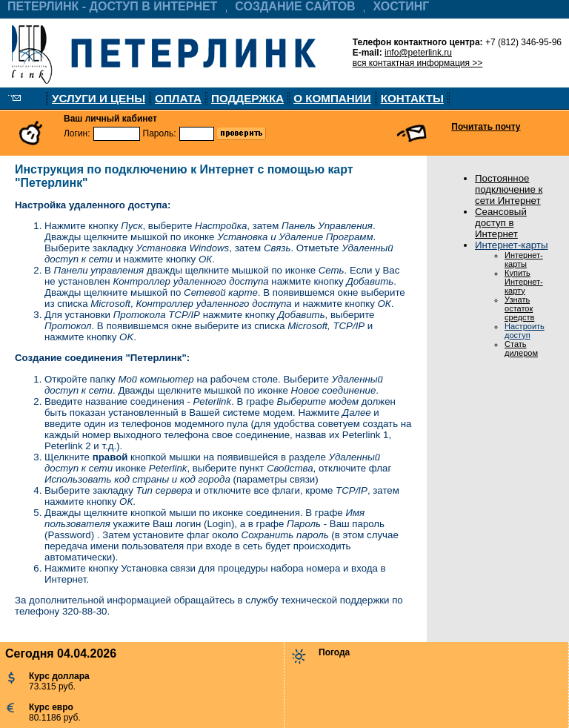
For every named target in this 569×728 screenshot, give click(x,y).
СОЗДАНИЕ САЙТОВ (295, 6)
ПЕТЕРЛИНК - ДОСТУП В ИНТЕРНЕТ (112, 6)
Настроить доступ (525, 331)
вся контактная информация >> (418, 63)
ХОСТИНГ (402, 6)
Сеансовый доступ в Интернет (501, 223)
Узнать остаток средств (519, 308)
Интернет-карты (511, 245)
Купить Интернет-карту (524, 282)
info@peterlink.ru (418, 53)
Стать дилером (521, 348)
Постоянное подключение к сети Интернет (509, 189)
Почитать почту (486, 127)
